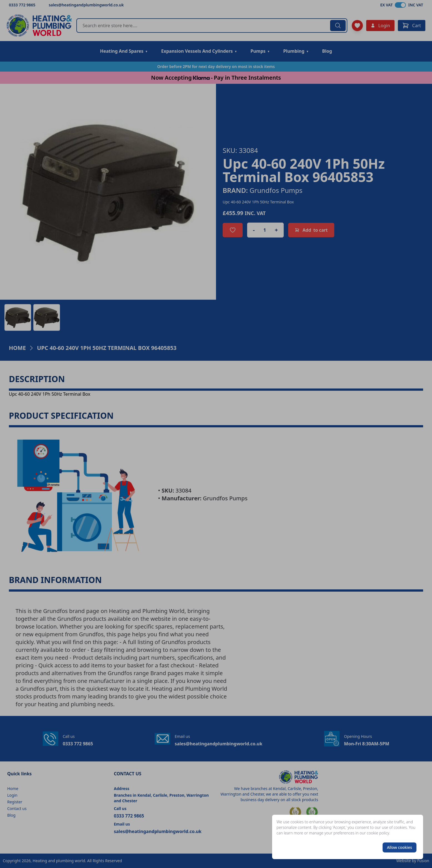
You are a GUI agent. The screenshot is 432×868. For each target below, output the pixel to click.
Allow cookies (400, 847)
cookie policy (378, 833)
